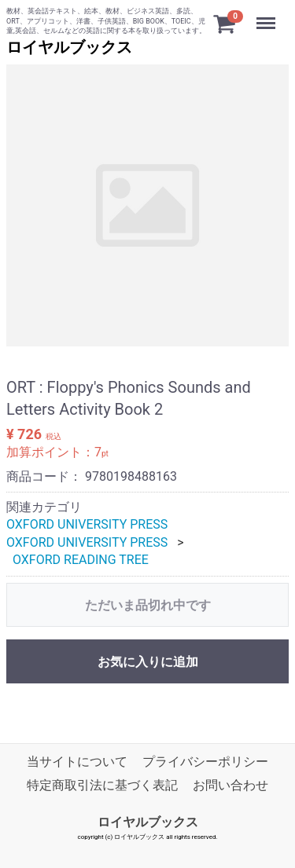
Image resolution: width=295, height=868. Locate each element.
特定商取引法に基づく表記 (102, 785)
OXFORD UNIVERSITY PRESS (87, 524)
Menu (267, 16)
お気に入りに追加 (148, 661)
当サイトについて (77, 761)
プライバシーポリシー (205, 761)
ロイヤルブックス (69, 47)
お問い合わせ (230, 785)
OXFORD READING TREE (81, 560)
